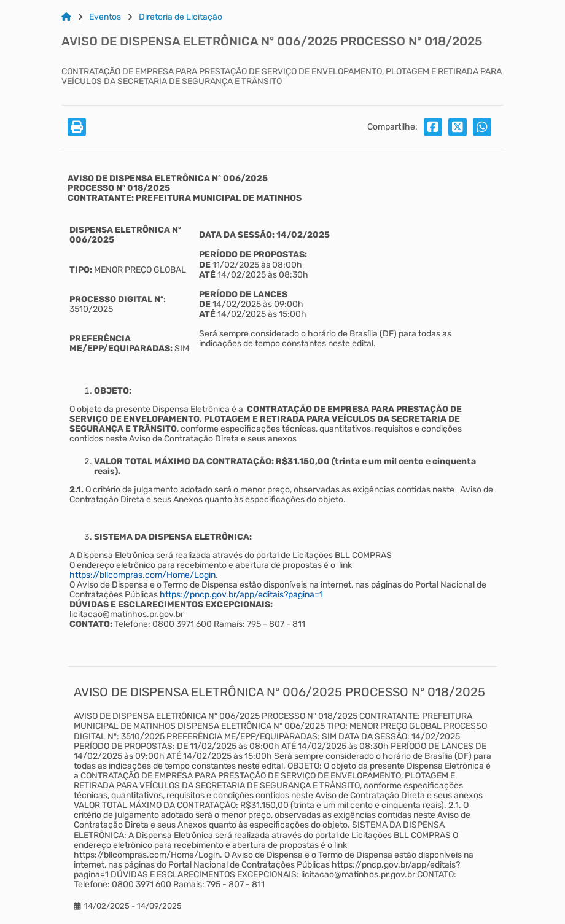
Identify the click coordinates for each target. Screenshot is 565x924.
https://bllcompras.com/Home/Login (142, 575)
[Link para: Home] (66, 17)
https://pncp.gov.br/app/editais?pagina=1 (241, 595)
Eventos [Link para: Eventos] (105, 17)
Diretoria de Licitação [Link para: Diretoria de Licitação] (181, 17)
